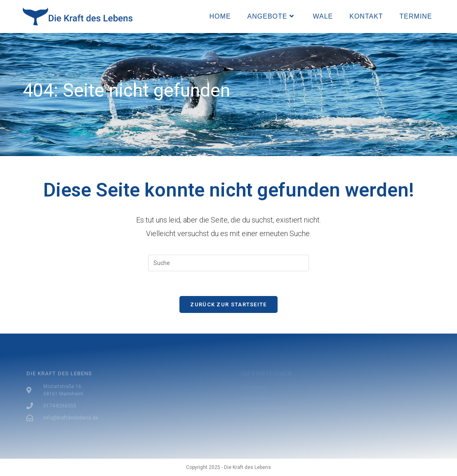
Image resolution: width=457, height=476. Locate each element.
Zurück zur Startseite (228, 304)
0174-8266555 (60, 406)
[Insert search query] (228, 263)
